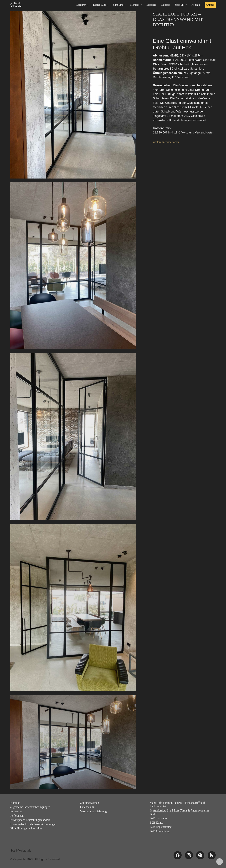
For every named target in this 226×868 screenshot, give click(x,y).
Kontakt (15, 803)
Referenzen (17, 816)
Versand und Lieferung (93, 811)
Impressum (17, 811)
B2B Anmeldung (160, 831)
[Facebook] (178, 855)
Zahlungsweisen (90, 803)
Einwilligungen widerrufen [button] (26, 828)
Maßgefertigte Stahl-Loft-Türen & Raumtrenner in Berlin (179, 812)
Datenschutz (87, 807)
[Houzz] (212, 855)
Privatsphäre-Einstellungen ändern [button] (30, 820)
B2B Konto (157, 823)
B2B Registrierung (161, 827)
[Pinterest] (200, 855)
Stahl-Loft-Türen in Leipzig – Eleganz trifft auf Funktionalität (177, 805)
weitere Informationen (166, 142)
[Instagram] (189, 855)
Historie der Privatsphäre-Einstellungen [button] (33, 824)
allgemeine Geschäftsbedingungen (30, 807)
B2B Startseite (158, 818)
